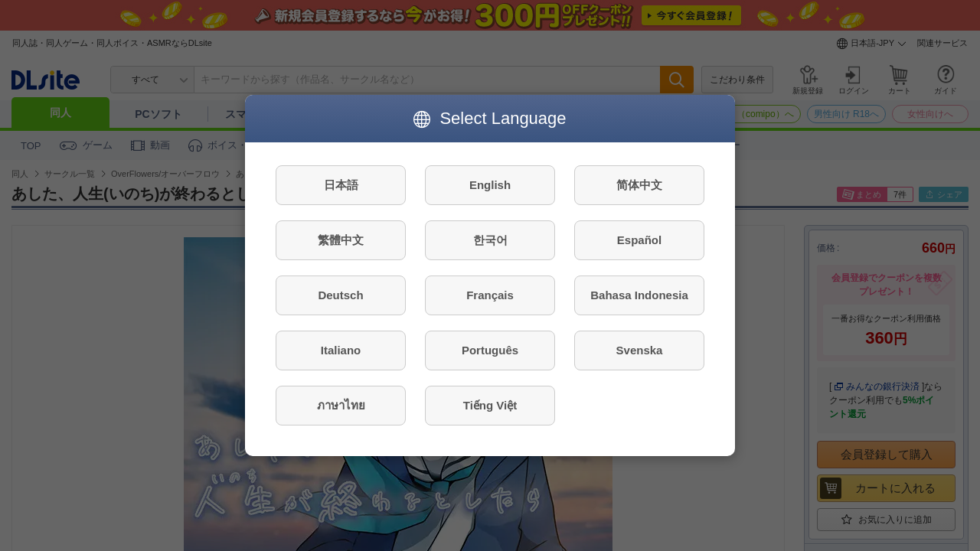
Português (490, 350)
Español (639, 240)
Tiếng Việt (490, 405)
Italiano (341, 350)
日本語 (341, 185)
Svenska (640, 350)
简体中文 (639, 185)
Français (490, 295)
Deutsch (340, 295)
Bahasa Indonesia (639, 295)
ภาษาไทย (341, 405)
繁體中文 (341, 240)
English (490, 185)
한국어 (490, 240)
